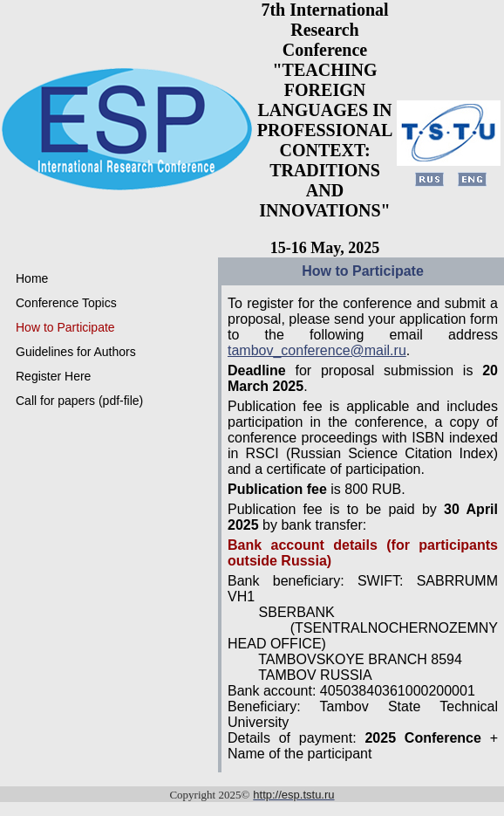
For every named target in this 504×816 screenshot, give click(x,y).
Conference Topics (66, 303)
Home (32, 278)
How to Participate (65, 327)
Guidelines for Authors (76, 352)
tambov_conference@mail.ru (317, 350)
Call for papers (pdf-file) (79, 401)
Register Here (53, 376)
